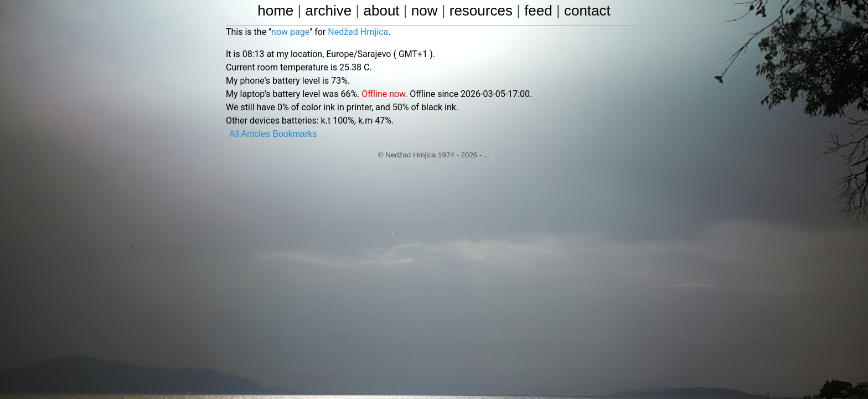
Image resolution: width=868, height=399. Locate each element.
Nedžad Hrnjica (358, 32)
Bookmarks (294, 134)
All (234, 134)
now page (290, 32)
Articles (255, 134)
